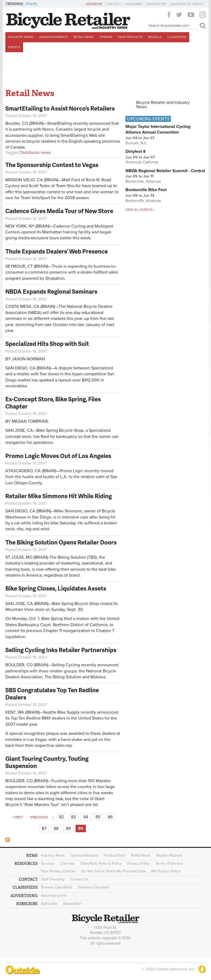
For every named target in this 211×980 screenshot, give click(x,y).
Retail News (83, 37)
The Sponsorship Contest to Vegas (52, 165)
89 (68, 828)
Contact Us (79, 879)
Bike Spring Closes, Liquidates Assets (56, 588)
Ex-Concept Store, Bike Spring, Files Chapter (53, 402)
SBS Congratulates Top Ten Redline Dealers (52, 693)
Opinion (106, 37)
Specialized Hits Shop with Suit (47, 344)
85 (98, 817)
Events (14, 47)
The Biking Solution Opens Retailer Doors (61, 542)
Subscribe (134, 4)
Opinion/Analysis (84, 855)
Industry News (21, 37)
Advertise (94, 4)
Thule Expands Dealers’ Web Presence (57, 251)
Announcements (53, 37)
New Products (130, 37)
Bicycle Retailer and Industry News (163, 105)
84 (86, 817)
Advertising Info (54, 896)
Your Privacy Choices (58, 871)
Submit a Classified (94, 887)
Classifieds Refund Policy (101, 863)
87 (44, 828)
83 (73, 817)
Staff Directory (53, 879)
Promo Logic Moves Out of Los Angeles (58, 456)
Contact (114, 4)
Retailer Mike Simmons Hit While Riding (59, 496)
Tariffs (33, 4)
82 (61, 817)
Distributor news (35, 153)
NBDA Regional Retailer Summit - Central (165, 171)
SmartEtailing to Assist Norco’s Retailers (60, 108)
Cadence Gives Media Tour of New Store (59, 211)
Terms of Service (169, 863)
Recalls (155, 37)
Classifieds (177, 37)
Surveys (48, 863)
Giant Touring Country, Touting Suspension (47, 762)
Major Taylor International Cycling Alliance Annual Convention (158, 129)
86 (110, 817)
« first (18, 817)
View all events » (140, 210)
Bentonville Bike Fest (146, 190)
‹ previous (38, 817)
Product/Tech (115, 855)
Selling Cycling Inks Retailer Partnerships (61, 650)
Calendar (67, 863)
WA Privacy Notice (166, 871)
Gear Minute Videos (187, 4)
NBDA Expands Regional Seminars (51, 291)
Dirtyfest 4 (136, 152)
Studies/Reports (170, 855)
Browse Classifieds (57, 887)
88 (56, 828)
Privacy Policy (139, 863)
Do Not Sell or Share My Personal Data (114, 871)
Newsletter (156, 4)
